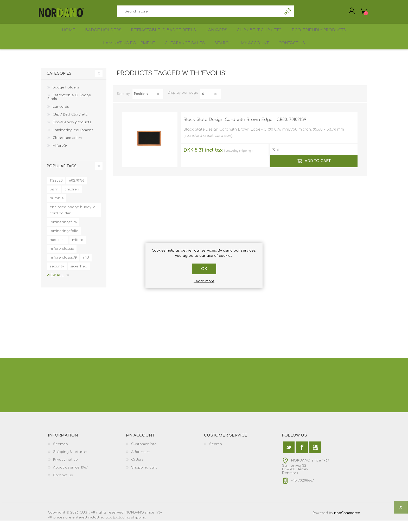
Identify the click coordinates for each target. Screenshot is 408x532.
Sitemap (60, 456)
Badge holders (103, 36)
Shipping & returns (70, 463)
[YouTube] (315, 459)
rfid (86, 269)
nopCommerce (347, 524)
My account (256, 52)
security (57, 278)
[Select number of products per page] (211, 105)
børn (54, 201)
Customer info (144, 456)
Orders (137, 471)
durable (57, 210)
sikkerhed (79, 278)
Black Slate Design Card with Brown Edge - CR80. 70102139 (245, 131)
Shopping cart (361, 13)
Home (67, 36)
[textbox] (199, 13)
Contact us (295, 52)
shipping (245, 162)
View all (55, 287)
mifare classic (62, 260)
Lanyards (216, 36)
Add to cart (317, 172)
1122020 (56, 192)
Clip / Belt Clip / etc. (261, 36)
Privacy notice (65, 471)
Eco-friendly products (322, 36)
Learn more (204, 281)
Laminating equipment (125, 52)
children (72, 201)
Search (288, 13)
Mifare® (60, 157)
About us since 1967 (70, 479)
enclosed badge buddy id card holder (73, 222)
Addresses (140, 463)
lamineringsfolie (64, 242)
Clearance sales (181, 52)
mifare (78, 251)
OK (204, 269)
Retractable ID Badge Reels (163, 36)
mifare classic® (63, 269)
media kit (58, 251)
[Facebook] (302, 459)
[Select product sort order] (148, 105)
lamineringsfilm (63, 234)
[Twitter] (289, 459)
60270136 (77, 192)
